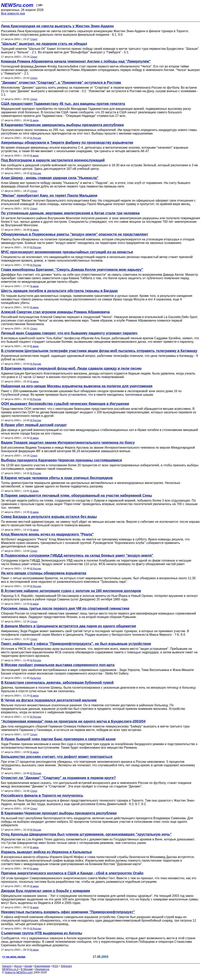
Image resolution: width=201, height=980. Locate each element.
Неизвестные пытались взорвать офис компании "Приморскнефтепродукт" (68, 912)
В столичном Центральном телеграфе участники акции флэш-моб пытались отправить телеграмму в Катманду (99, 351)
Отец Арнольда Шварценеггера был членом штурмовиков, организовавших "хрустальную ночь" (86, 834)
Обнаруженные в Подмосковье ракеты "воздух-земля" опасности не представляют (75, 234)
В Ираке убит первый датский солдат (34, 425)
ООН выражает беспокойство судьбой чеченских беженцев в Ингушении (65, 404)
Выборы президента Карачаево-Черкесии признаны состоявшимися (61, 460)
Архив (28, 966)
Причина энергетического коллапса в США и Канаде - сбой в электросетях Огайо (72, 873)
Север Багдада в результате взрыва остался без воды (49, 517)
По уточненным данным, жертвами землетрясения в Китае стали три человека (70, 213)
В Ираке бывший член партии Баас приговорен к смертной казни (58, 739)
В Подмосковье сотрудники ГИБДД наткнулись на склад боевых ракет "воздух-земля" (77, 555)
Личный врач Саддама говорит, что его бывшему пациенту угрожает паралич (69, 333)
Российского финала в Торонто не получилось (42, 795)
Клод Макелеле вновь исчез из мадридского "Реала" (47, 534)
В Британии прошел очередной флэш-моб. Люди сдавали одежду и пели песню (71, 368)
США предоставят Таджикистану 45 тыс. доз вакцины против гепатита (63, 104)
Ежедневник (42, 966)
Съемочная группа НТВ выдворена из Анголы (42, 933)
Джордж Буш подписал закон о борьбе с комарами (46, 891)
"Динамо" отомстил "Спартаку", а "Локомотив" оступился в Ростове (61, 83)
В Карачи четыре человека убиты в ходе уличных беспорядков (57, 478)
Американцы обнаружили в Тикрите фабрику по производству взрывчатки (67, 143)
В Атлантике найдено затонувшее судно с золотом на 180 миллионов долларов (71, 591)
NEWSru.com (17, 5)
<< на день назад (14, 957)
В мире (34, 120)
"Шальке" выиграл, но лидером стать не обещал (44, 44)
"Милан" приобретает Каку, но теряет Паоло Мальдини (49, 195)
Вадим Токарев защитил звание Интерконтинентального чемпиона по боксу (68, 443)
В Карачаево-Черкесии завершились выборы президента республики (62, 125)
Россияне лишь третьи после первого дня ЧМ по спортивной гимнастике (65, 608)
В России (36, 138)
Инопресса (42, 969)
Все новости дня (13, 13)
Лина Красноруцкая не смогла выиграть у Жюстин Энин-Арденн (57, 26)
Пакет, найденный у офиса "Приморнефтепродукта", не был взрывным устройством (76, 644)
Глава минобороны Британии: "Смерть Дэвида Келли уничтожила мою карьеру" (72, 270)
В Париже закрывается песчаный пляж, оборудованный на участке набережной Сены (77, 495)
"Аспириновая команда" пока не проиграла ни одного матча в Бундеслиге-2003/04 (73, 721)
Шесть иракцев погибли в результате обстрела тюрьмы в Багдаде (59, 291)
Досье (18, 966)
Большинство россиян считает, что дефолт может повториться (57, 757)
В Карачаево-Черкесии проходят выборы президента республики (59, 813)
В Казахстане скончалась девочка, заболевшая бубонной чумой (57, 683)
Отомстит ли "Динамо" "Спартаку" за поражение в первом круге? (58, 778)
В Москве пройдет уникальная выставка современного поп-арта (58, 665)
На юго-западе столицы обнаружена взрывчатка (44, 573)
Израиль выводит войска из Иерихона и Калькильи (46, 852)
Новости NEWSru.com (19, 972)
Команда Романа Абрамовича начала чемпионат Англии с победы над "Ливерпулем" (76, 61)
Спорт (34, 39)
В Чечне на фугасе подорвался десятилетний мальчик (49, 700)
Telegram (66, 966)
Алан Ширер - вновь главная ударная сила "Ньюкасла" (50, 178)
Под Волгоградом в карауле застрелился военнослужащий (53, 160)
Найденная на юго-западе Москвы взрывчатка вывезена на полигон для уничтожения (77, 386)
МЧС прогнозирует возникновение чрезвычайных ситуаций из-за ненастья (67, 252)
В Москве (27, 969)
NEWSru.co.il (10, 969)
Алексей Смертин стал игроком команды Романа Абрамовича (55, 312)
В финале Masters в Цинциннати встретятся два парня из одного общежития (69, 626)
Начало (7, 966)
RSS (55, 966)
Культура (36, 678)
